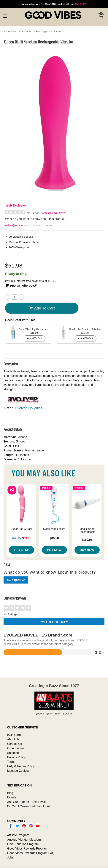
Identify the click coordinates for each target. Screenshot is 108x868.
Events (12, 797)
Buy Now (22, 550)
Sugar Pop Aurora (21, 529)
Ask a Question (14, 225)
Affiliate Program (18, 835)
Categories (10, 31)
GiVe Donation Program (23, 844)
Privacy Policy (16, 757)
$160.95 (87, 540)
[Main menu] (5, 16)
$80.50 (54, 538)
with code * (54, 4)
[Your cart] (101, 16)
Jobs (10, 857)
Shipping (13, 753)
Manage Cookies (18, 771)
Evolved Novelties (29, 408)
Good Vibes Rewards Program (27, 848)
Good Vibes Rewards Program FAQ (31, 853)
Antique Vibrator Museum (24, 839)
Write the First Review (54, 213)
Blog (10, 793)
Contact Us (14, 744)
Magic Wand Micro (54, 529)
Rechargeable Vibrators (49, 31)
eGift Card (14, 735)
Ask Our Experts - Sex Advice (27, 802)
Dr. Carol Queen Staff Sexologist (29, 806)
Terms (11, 762)
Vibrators (26, 31)
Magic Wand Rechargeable (87, 530)
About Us (13, 739)
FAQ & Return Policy (21, 766)
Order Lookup (16, 748)
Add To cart (42, 308)
